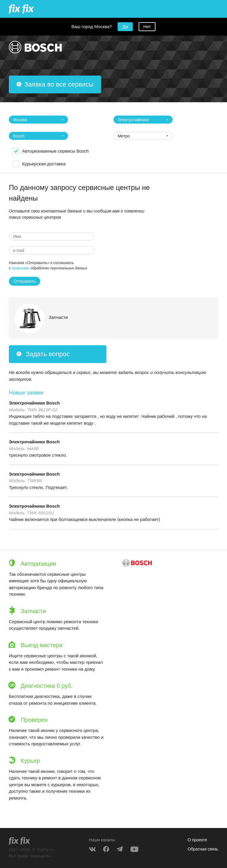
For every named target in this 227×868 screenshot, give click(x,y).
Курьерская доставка (44, 164)
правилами (21, 268)
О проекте (197, 840)
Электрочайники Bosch (34, 403)
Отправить (25, 281)
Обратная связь (203, 849)
